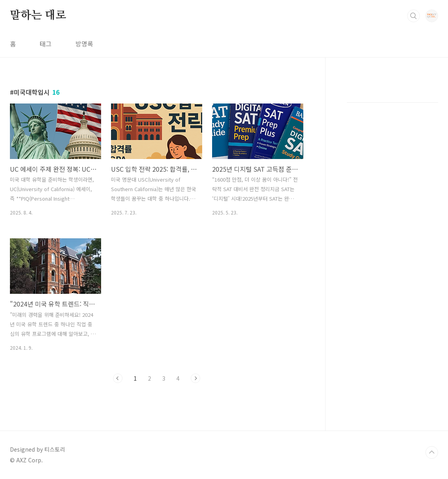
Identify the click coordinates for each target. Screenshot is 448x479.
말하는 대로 (38, 15)
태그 (46, 44)
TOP (432, 452)
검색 (414, 16)
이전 (118, 378)
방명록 (84, 44)
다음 (195, 378)
